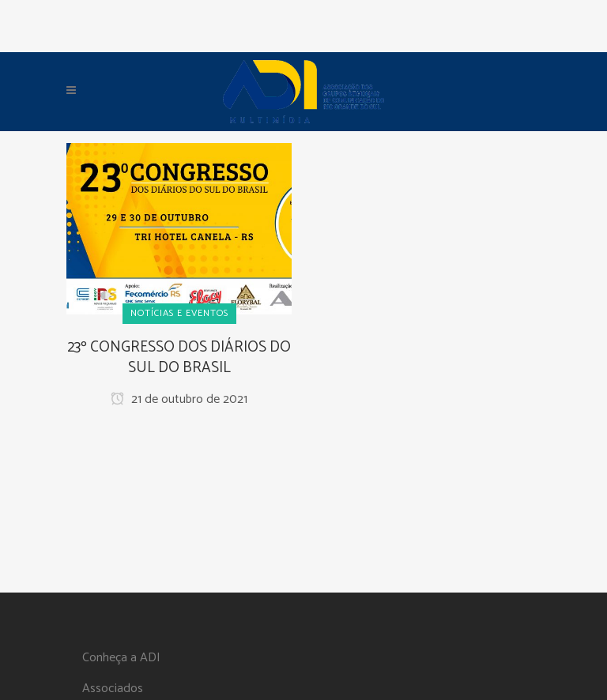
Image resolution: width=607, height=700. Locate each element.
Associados (113, 689)
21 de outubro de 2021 (179, 399)
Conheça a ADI (121, 658)
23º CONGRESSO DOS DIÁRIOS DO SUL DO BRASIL (179, 358)
